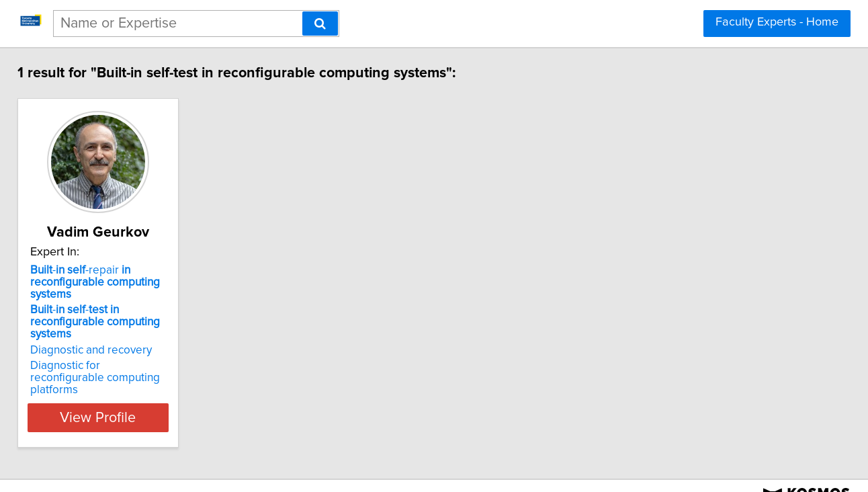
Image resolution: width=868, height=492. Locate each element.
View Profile (129, 393)
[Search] (320, 24)
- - (126, 316)
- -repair (108, 282)
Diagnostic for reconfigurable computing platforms (117, 360)
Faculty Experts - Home (777, 22)
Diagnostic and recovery (104, 338)
